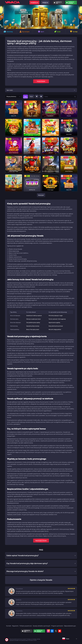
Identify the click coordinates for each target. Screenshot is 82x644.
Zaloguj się (45, 3)
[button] (2, 17)
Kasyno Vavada (41, 81)
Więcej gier (41, 195)
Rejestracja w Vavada (41, 541)
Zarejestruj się (34, 3)
